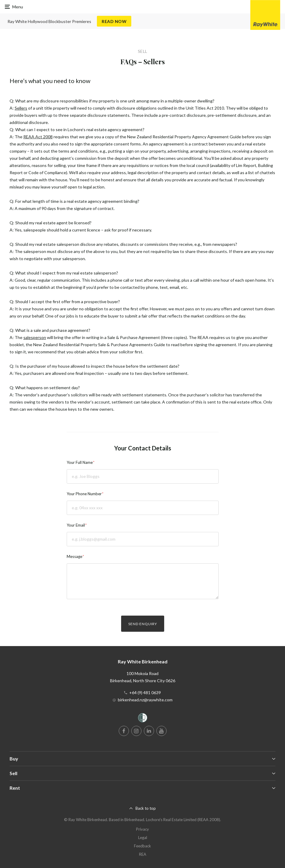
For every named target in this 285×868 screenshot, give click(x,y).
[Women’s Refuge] (143, 719)
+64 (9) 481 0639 (145, 693)
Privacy (142, 829)
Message (74, 556)
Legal (143, 838)
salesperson (35, 337)
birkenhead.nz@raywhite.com (145, 700)
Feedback (142, 846)
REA (143, 854)
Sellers (21, 108)
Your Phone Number (84, 494)
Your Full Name (80, 462)
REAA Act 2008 (38, 137)
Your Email (76, 525)
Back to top (146, 808)
